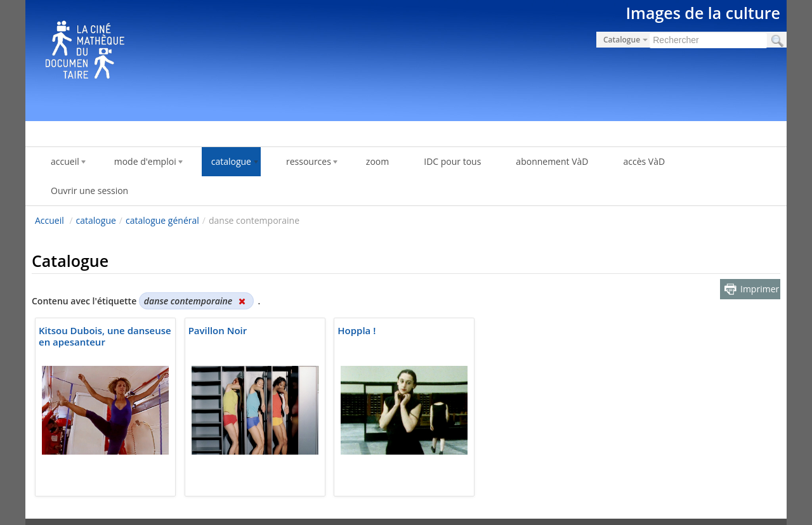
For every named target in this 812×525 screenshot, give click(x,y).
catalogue (96, 220)
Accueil (49, 220)
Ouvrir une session (89, 191)
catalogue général (162, 220)
